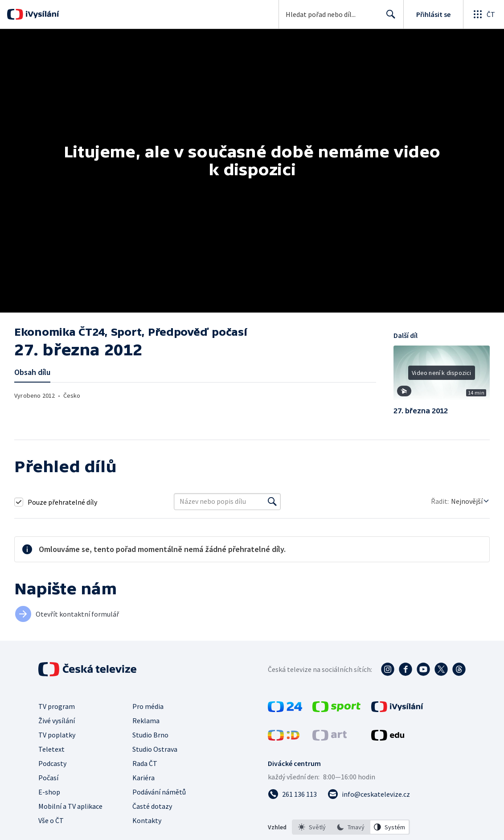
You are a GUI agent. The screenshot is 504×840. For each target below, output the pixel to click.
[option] (312, 827)
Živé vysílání (57, 721)
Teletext (51, 749)
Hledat (388, 18)
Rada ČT (145, 763)
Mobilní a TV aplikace (70, 806)
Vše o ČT (51, 820)
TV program (57, 706)
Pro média (148, 706)
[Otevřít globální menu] (484, 14)
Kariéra (143, 778)
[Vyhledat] (272, 502)
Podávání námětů (159, 792)
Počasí (48, 778)
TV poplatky (57, 735)
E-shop (49, 792)
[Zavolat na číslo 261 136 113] (292, 794)
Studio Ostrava (155, 749)
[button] (442, 376)
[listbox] (351, 827)
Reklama (146, 721)
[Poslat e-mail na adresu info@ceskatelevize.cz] (369, 794)
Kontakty (147, 820)
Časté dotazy (152, 806)
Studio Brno (150, 735)
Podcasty (52, 763)
